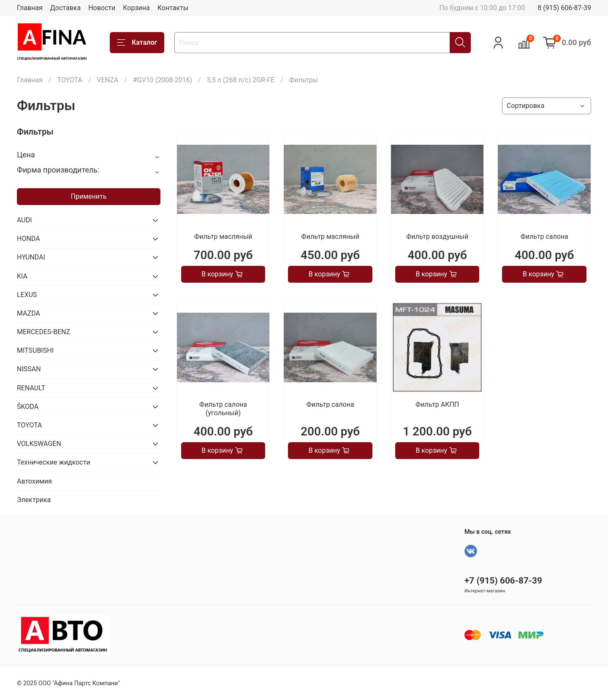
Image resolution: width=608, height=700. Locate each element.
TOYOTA (70, 80)
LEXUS (27, 295)
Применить (89, 196)
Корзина (136, 8)
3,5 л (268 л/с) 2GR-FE (241, 80)
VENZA (107, 80)
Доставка (65, 8)
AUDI (24, 220)
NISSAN (29, 369)
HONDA (28, 239)
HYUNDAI (31, 257)
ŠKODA (28, 407)
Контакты (173, 8)
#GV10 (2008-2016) (163, 80)
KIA (22, 276)
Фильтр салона (544, 236)
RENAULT (31, 388)
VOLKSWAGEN (39, 444)
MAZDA (28, 313)
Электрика (34, 500)
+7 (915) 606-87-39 (503, 581)
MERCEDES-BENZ (43, 332)
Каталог (137, 43)
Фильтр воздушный (437, 236)
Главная (30, 8)
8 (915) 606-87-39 (564, 8)
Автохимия (34, 481)
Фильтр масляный (223, 236)
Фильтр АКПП (437, 404)
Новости (102, 8)
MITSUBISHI (35, 350)
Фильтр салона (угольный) (223, 409)
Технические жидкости (54, 462)
